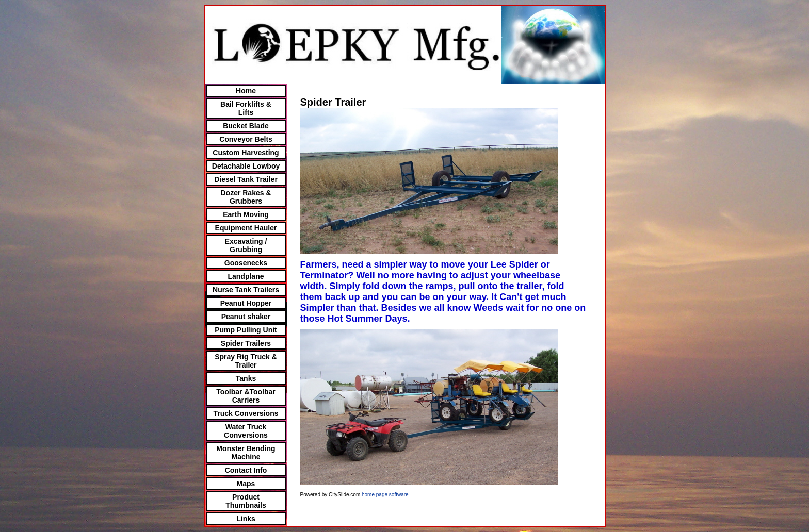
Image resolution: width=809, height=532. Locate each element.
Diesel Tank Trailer (246, 179)
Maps (246, 484)
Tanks (246, 378)
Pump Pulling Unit (246, 330)
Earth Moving (246, 214)
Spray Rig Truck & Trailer (246, 361)
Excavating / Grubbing (246, 245)
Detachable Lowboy (246, 166)
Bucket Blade (246, 126)
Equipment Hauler (246, 228)
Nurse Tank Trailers (246, 290)
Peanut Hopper (246, 303)
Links (246, 519)
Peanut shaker (246, 317)
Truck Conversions (246, 413)
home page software (385, 495)
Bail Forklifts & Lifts (246, 108)
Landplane (246, 276)
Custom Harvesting (246, 153)
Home (246, 91)
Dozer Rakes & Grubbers (246, 197)
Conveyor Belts (246, 139)
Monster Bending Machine (246, 453)
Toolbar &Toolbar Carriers (246, 396)
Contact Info (246, 470)
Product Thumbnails (246, 501)
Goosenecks (246, 263)
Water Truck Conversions (246, 431)
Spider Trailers (246, 343)
